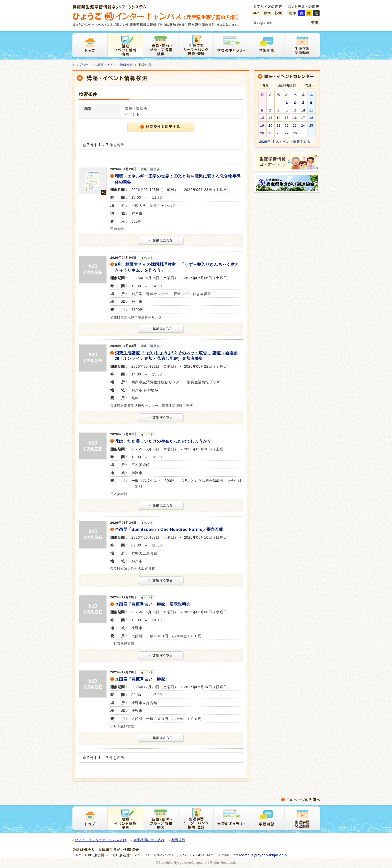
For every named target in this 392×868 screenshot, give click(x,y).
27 (270, 133)
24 (303, 125)
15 (287, 118)
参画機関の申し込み (149, 840)
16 (295, 118)
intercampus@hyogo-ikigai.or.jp (260, 855)
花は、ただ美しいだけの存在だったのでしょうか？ (163, 441)
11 (311, 110)
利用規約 (178, 840)
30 (295, 133)
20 (270, 125)
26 (262, 133)
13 (270, 118)
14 (278, 118)
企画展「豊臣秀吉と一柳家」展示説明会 (153, 604)
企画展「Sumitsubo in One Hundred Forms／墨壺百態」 (171, 529)
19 (262, 125)
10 (303, 110)
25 (311, 125)
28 (278, 133)
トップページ (82, 65)
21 (278, 125)
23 (295, 125)
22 (287, 125)
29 (287, 133)
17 (303, 118)
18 (311, 118)
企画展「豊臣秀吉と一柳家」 (142, 679)
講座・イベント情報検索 (115, 65)
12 (262, 118)
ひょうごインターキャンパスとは (101, 840)
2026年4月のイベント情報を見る (285, 142)
